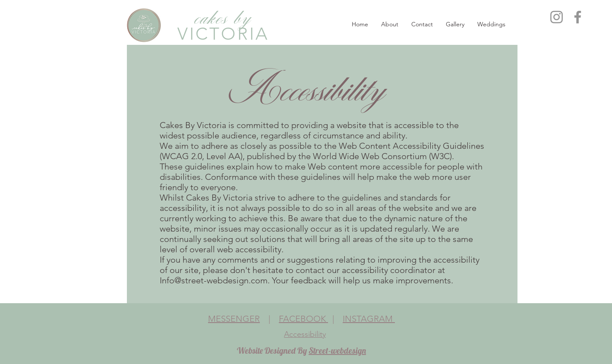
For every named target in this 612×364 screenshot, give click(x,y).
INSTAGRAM (369, 319)
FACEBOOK (303, 319)
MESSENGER (234, 319)
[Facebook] (578, 17)
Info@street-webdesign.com (214, 280)
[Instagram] (557, 17)
